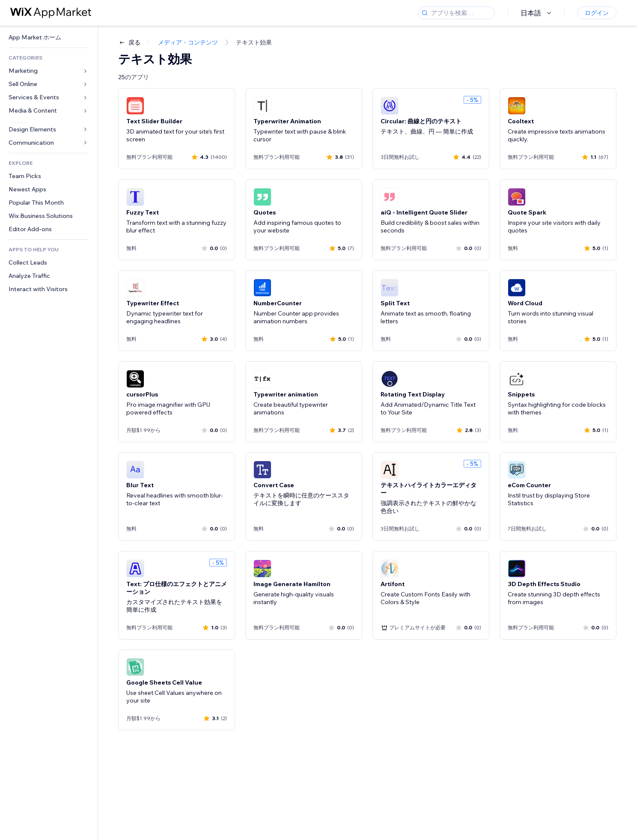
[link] (49, 37)
